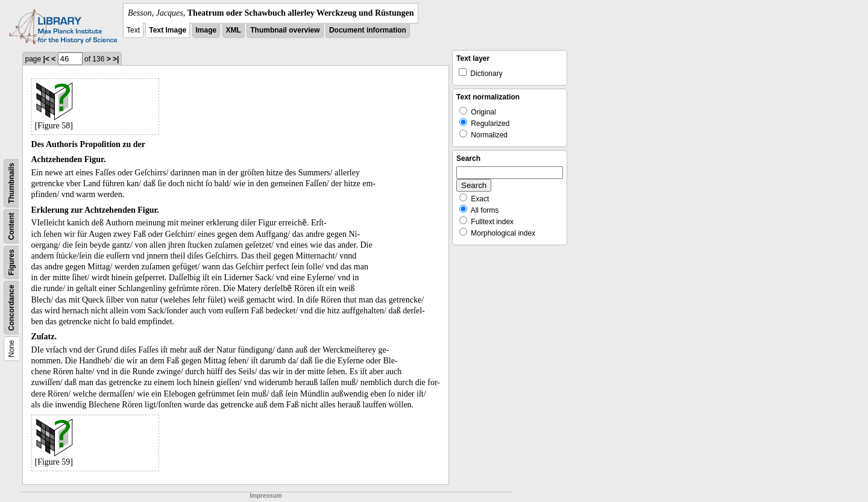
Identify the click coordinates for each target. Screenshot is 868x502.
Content (11, 226)
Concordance (11, 308)
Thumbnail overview (285, 30)
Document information (368, 30)
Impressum (266, 496)
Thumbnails (11, 183)
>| (116, 59)
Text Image (168, 30)
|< (46, 59)
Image (206, 30)
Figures (11, 262)
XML (234, 30)
